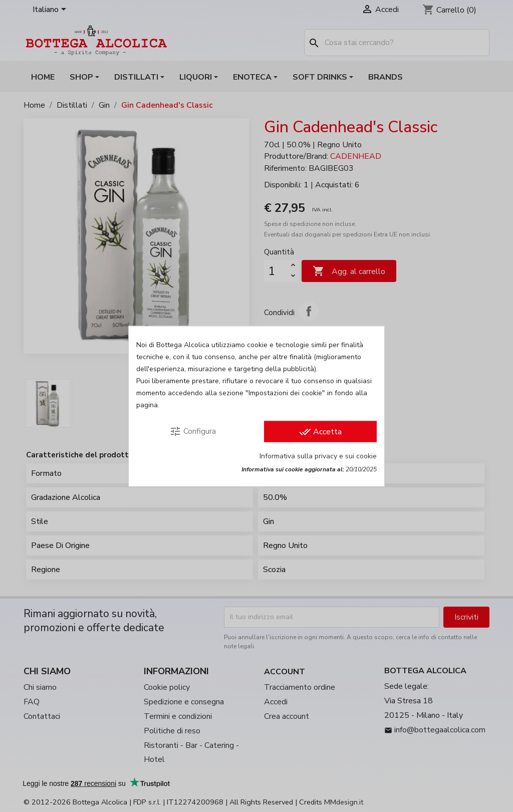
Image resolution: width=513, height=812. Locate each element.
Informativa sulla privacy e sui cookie (318, 456)
